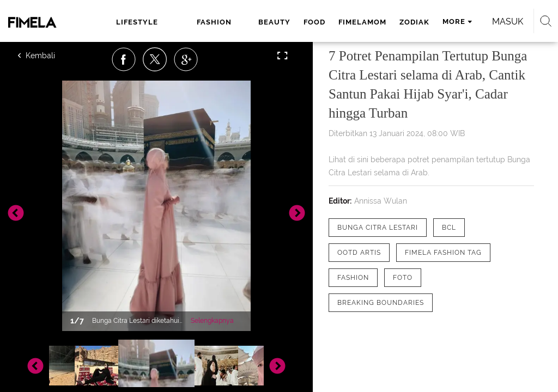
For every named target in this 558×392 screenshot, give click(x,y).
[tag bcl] (449, 228)
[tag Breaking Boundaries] (381, 303)
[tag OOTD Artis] (359, 253)
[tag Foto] (403, 278)
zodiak (414, 22)
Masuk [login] (508, 22)
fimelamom (362, 22)
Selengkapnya (212, 321)
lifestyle (137, 22)
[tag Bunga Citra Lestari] (378, 228)
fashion (214, 22)
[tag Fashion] (353, 278)
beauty (274, 22)
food (314, 22)
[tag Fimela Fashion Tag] (443, 253)
